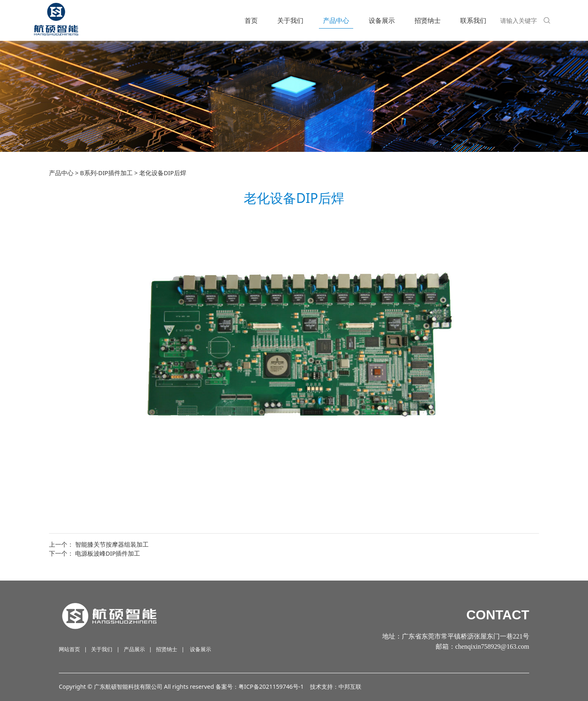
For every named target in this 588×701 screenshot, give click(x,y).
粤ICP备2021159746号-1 (271, 687)
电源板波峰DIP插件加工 (108, 553)
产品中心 (336, 20)
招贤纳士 (428, 20)
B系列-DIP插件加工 (106, 173)
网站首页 (69, 649)
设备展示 (382, 20)
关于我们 (290, 20)
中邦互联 (350, 687)
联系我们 (473, 20)
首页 (251, 20)
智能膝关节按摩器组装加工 (112, 544)
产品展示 (134, 649)
